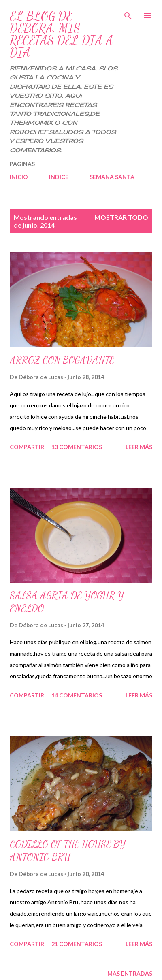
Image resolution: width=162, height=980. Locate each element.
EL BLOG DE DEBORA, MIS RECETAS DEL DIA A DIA (61, 34)
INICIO (19, 177)
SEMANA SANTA (112, 177)
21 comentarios (77, 944)
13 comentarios (77, 447)
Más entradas (130, 973)
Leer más (139, 447)
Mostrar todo (121, 217)
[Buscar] (128, 15)
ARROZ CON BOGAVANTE (62, 360)
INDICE (59, 177)
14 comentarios (77, 695)
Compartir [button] (27, 447)
